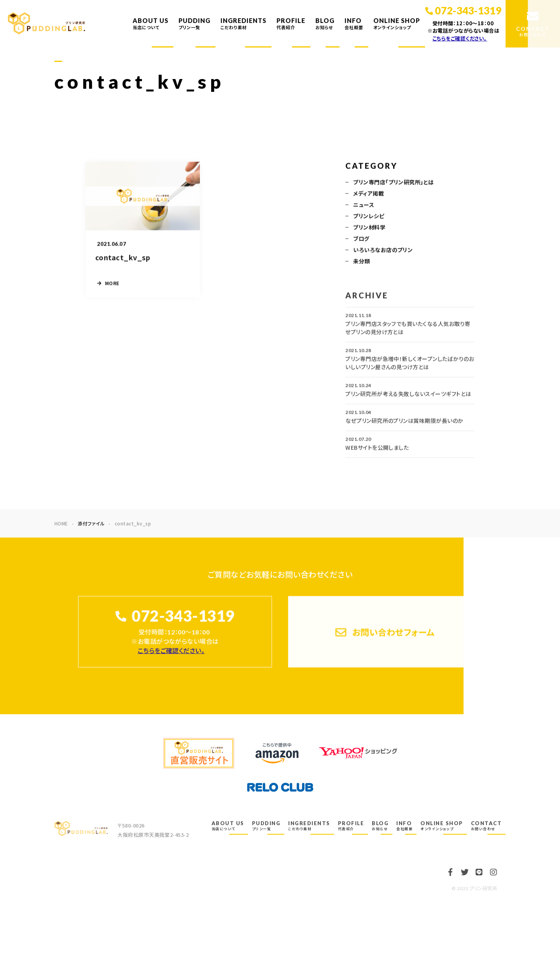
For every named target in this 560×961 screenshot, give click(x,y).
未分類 (361, 262)
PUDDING (194, 23)
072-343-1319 (183, 616)
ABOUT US (150, 23)
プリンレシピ (369, 216)
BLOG (325, 23)
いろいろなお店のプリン (383, 250)
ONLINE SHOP (397, 23)
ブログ (361, 239)
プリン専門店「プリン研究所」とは (394, 183)
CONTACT (486, 826)
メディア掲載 (368, 194)
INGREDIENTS (243, 23)
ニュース (364, 205)
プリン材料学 (369, 228)
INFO (354, 23)
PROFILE (291, 23)
